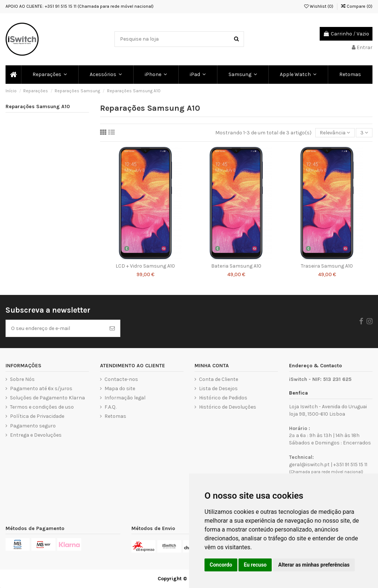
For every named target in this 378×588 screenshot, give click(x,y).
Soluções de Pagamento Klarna (47, 398)
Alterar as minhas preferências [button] (314, 565)
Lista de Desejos (218, 388)
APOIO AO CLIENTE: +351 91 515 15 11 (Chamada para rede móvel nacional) (80, 6)
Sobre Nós (22, 379)
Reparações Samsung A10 (38, 106)
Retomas (115, 416)
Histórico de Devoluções (228, 407)
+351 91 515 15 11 (350, 465)
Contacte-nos (121, 379)
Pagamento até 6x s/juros (41, 388)
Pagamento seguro (33, 426)
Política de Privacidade (37, 416)
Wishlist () (319, 6)
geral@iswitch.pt (309, 465)
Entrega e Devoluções (36, 435)
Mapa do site (120, 388)
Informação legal (125, 398)
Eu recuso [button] (255, 565)
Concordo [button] (221, 565)
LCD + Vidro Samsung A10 (145, 266)
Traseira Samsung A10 (327, 266)
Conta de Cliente (219, 379)
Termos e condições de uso (42, 407)
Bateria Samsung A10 (236, 266)
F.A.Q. (110, 407)
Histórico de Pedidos (223, 398)
